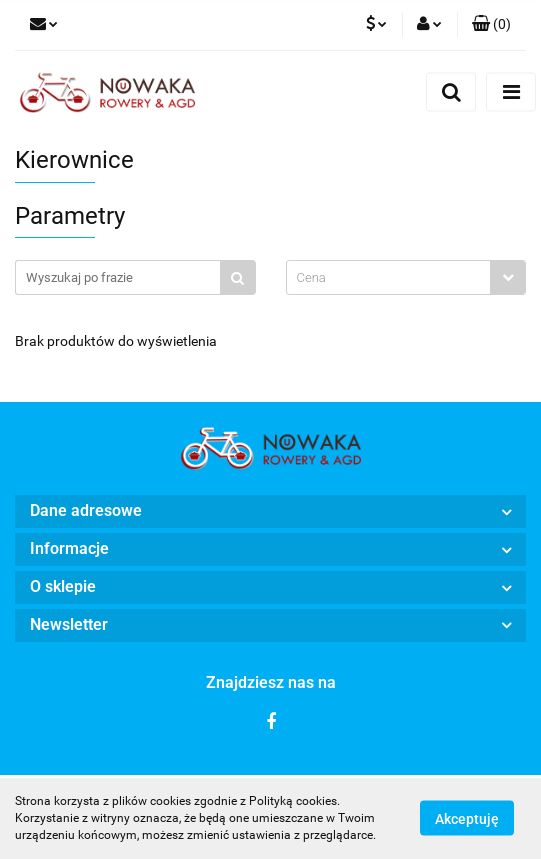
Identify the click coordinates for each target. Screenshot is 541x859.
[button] (491, 25)
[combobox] (406, 277)
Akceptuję (467, 819)
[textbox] (389, 277)
